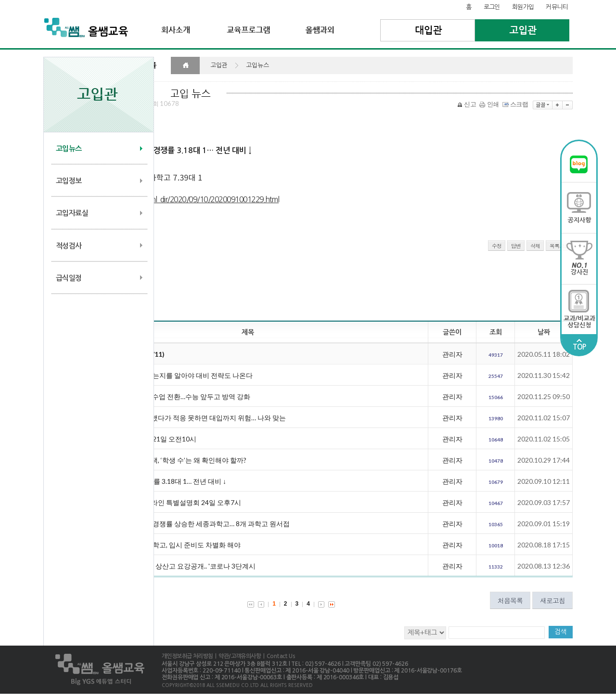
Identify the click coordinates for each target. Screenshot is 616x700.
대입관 (428, 30)
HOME (185, 65)
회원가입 (523, 7)
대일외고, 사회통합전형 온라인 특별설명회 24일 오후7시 (157, 502)
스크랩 (516, 104)
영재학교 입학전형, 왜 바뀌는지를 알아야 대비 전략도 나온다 (163, 375)
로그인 (492, 7)
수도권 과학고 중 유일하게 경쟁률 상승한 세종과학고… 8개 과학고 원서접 (181, 524)
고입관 (522, 30)
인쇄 (490, 104)
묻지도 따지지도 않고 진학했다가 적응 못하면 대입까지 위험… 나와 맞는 (179, 418)
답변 (516, 246)
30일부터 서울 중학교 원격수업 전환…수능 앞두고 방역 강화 (161, 396)
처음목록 (510, 600)
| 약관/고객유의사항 (237, 656)
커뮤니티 (557, 7)
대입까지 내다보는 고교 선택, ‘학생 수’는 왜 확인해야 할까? (160, 460)
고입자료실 (72, 213)
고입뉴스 (69, 149)
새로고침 (552, 600)
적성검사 (69, 246)
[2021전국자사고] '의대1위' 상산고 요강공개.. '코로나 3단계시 (164, 566)
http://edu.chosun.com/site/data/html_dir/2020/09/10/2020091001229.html (161, 199)
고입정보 (69, 181)
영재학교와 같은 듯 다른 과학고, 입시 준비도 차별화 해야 (157, 545)
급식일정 (69, 278)
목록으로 (559, 246)
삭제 (535, 246)
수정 (497, 246)
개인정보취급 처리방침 (187, 656)
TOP (579, 345)
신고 (467, 104)
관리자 (452, 354)
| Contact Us (278, 656)
